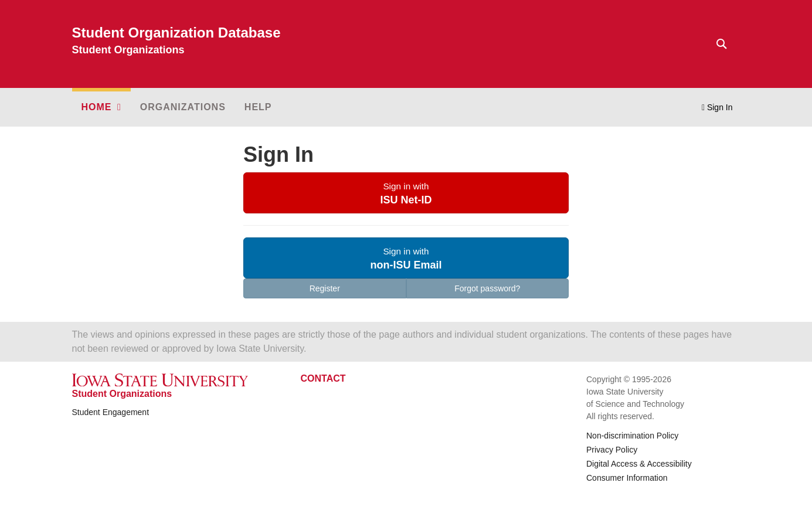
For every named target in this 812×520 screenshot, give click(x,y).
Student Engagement (111, 412)
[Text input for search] (718, 44)
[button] (101, 107)
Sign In (717, 107)
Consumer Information (627, 478)
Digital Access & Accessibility (639, 464)
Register (325, 288)
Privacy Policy (612, 450)
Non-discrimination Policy (632, 436)
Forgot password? (487, 288)
